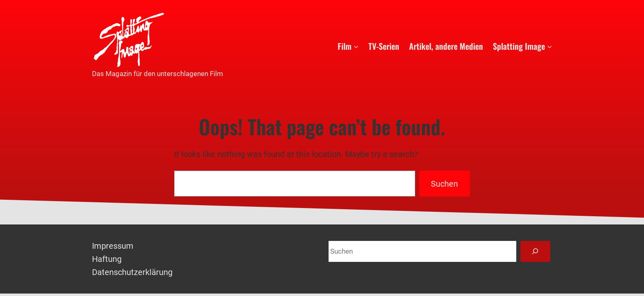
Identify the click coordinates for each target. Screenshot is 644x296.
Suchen (444, 184)
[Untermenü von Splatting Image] (550, 46)
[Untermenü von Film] (356, 46)
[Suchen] (535, 251)
